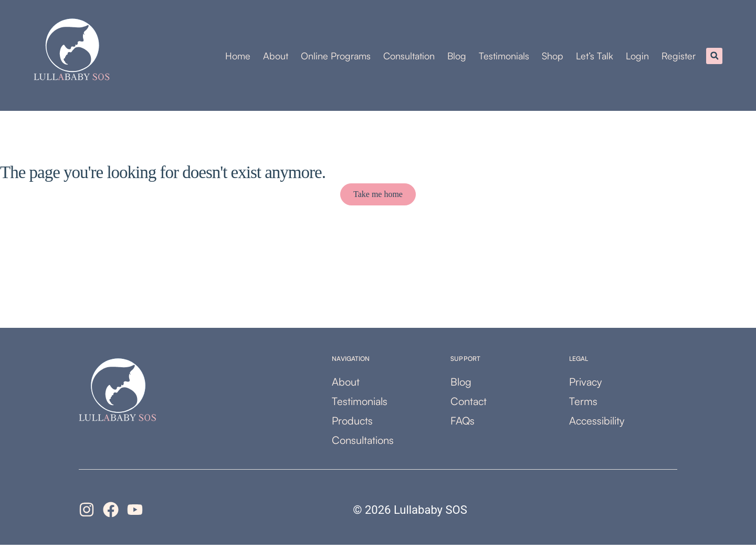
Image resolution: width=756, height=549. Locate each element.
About (276, 58)
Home (238, 58)
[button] (714, 58)
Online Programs (336, 58)
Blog (457, 58)
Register (679, 58)
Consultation (409, 58)
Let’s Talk (595, 58)
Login (637, 58)
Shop (553, 58)
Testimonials (504, 58)
